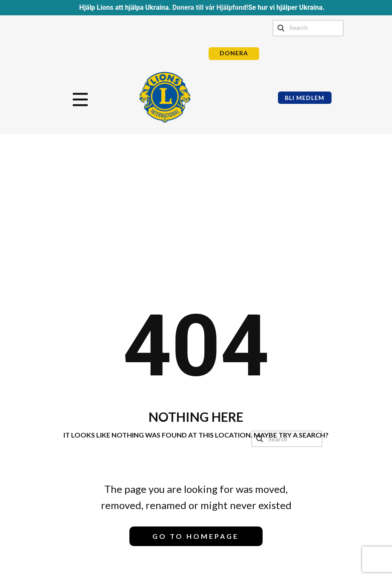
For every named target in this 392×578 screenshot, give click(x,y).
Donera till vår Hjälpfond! (210, 7)
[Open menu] (80, 100)
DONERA (234, 53)
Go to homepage (196, 536)
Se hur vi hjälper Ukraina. (286, 7)
